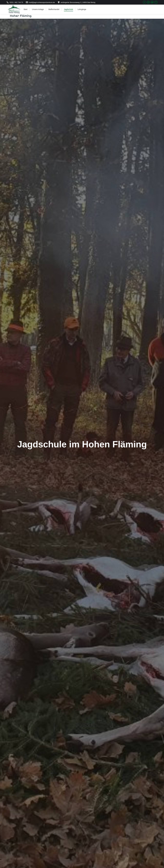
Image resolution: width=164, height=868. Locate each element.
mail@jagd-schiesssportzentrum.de (40, 2)
